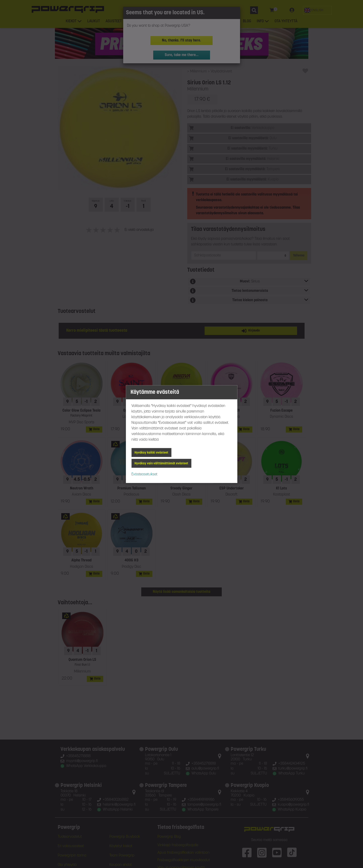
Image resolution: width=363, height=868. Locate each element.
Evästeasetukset (144, 474)
